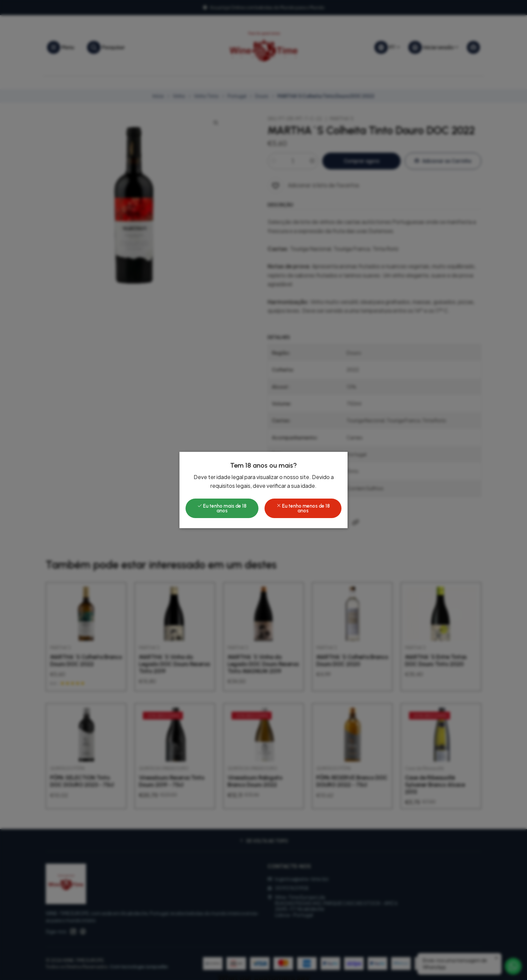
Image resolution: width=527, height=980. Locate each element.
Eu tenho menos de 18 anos (303, 508)
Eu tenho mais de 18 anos (222, 508)
